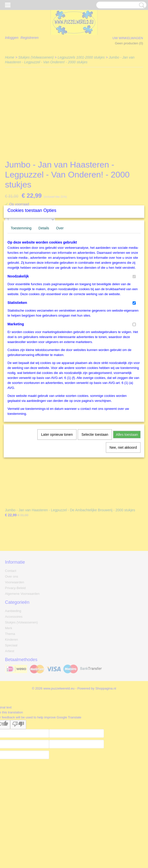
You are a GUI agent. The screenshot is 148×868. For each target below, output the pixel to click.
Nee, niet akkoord (123, 494)
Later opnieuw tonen (57, 481)
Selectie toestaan (95, 481)
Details (44, 275)
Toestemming (21, 275)
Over (60, 275)
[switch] (134, 323)
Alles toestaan (127, 481)
